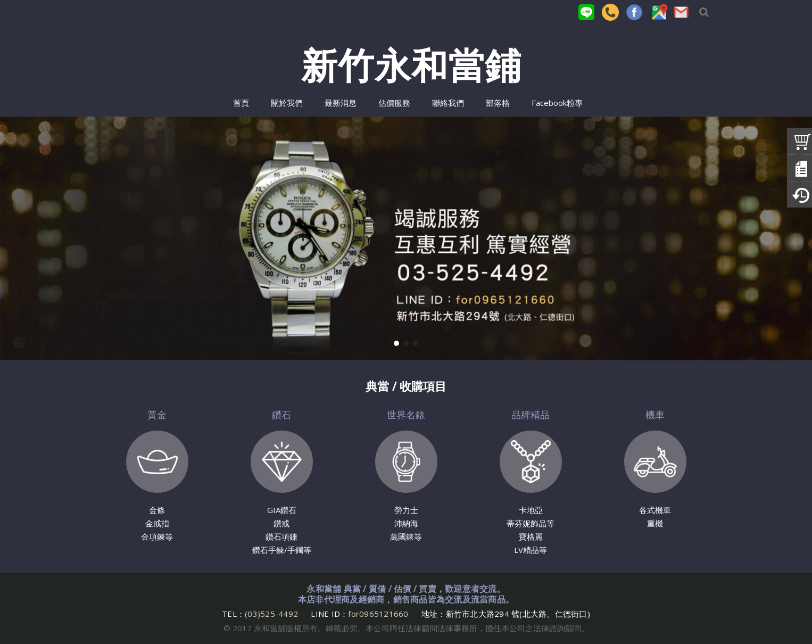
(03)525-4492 (272, 614)
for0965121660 (378, 614)
